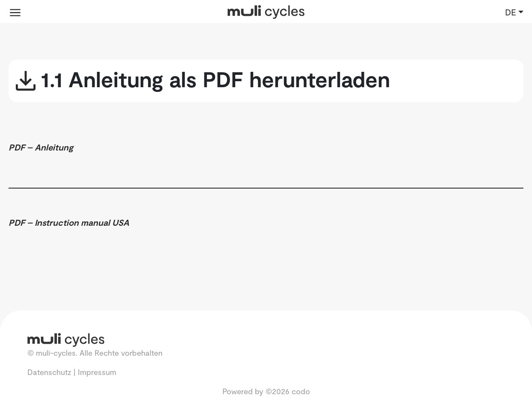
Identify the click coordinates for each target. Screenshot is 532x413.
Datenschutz (49, 372)
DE (511, 12)
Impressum (97, 372)
